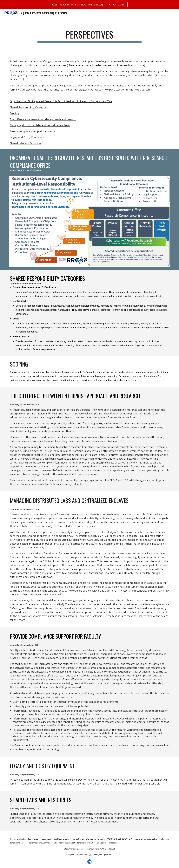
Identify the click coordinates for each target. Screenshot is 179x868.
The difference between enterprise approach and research (43, 119)
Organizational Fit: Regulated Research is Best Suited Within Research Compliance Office (61, 101)
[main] (89, 36)
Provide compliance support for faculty (32, 131)
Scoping (14, 113)
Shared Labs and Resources (25, 143)
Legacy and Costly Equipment (27, 137)
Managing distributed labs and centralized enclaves (40, 125)
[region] (89, 4)
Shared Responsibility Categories (29, 107)
